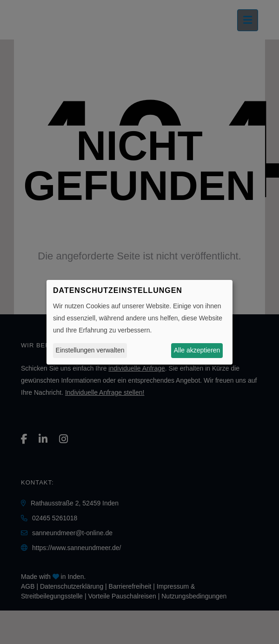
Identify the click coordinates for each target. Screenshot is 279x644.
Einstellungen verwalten (90, 350)
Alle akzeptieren (197, 350)
